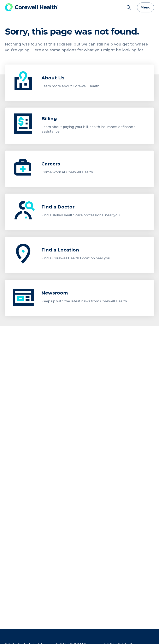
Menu (146, 7)
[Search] (129, 7)
